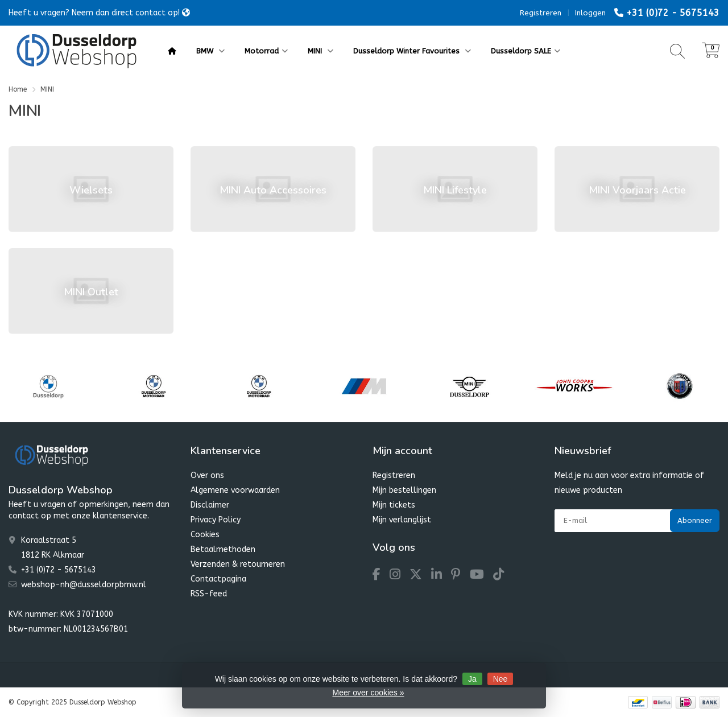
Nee (500, 679)
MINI (320, 51)
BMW (210, 51)
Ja (472, 679)
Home (18, 89)
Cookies (205, 535)
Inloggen (590, 13)
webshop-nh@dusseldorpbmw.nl (84, 585)
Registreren (541, 13)
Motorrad (266, 51)
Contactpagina (218, 579)
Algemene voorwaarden (235, 490)
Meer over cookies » (368, 693)
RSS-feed (209, 594)
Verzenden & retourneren (238, 564)
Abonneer (695, 520)
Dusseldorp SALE (526, 51)
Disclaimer (210, 505)
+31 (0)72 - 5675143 (673, 13)
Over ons (207, 475)
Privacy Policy (216, 520)
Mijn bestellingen (404, 490)
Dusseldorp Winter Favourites (412, 51)
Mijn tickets (394, 505)
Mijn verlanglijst (402, 520)
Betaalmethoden (223, 549)
